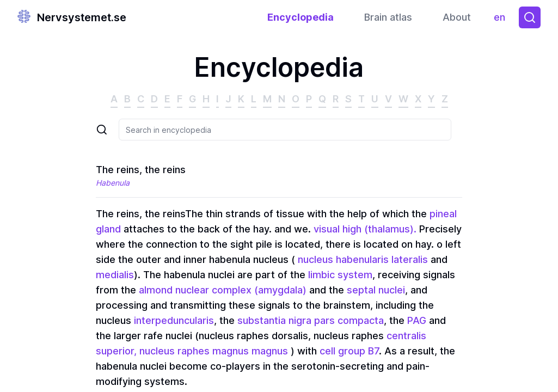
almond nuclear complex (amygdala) (223, 290)
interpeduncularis (174, 320)
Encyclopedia (301, 17)
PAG (417, 320)
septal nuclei (376, 290)
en (502, 20)
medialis (115, 275)
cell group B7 (349, 351)
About (457, 17)
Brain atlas (388, 17)
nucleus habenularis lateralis (361, 259)
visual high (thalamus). (365, 229)
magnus (270, 351)
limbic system (340, 275)
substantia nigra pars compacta (311, 320)
